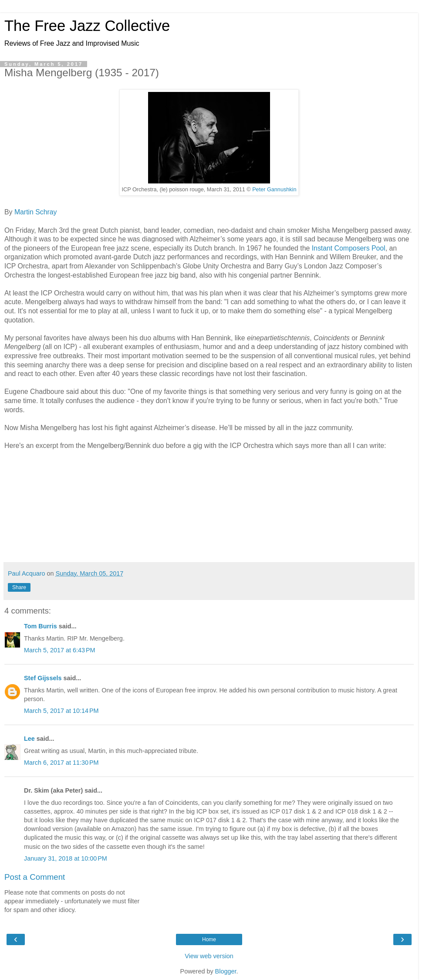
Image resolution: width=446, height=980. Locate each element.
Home (209, 939)
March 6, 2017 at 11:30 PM (61, 763)
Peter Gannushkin (274, 190)
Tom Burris (41, 626)
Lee (29, 739)
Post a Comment (35, 877)
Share (19, 587)
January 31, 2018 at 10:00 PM (66, 858)
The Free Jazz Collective (87, 26)
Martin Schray (36, 212)
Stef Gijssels (43, 678)
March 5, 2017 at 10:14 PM (61, 711)
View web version (209, 956)
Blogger (226, 971)
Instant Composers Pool (349, 248)
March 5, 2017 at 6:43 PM (60, 650)
